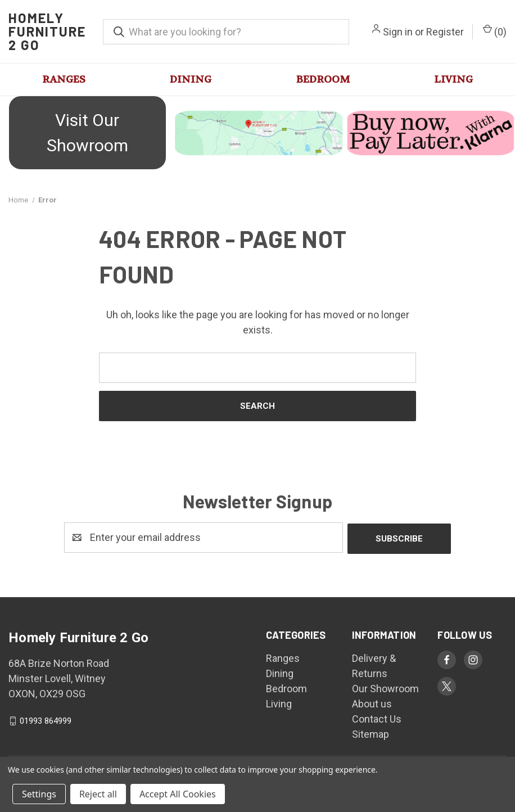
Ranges (64, 80)
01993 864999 (46, 720)
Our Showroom (385, 687)
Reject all (98, 794)
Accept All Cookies (178, 794)
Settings (39, 794)
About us (372, 703)
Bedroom (323, 80)
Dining (191, 80)
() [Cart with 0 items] (495, 31)
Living (453, 80)
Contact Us (377, 718)
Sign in (398, 32)
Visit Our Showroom (87, 133)
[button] (86, 133)
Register (445, 32)
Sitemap (371, 733)
